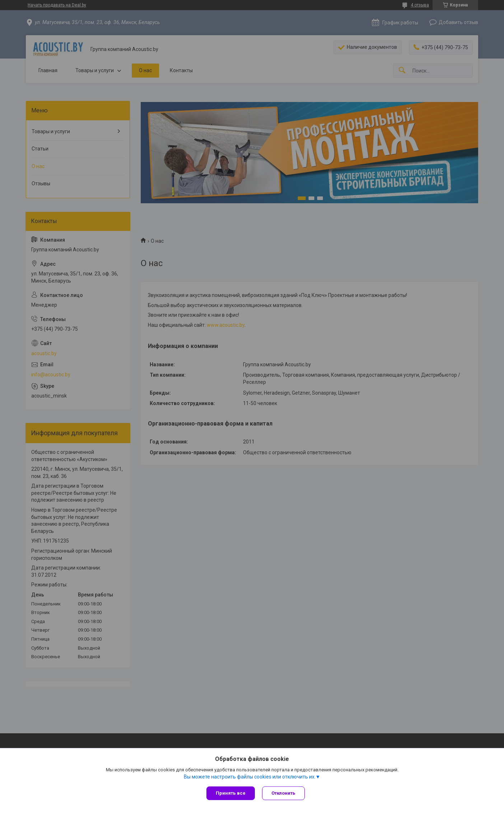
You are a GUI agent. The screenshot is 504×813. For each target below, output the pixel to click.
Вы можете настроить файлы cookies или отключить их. (250, 777)
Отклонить (283, 793)
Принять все (231, 793)
